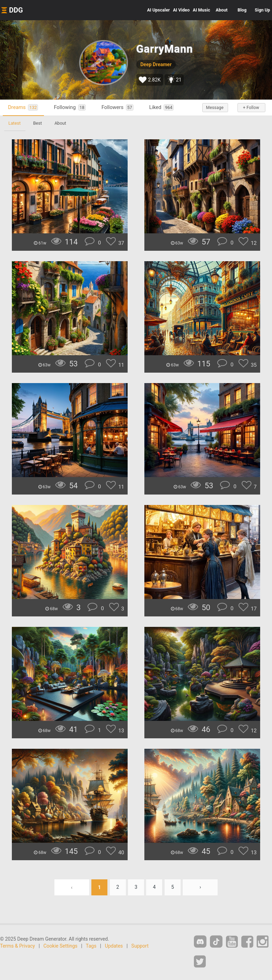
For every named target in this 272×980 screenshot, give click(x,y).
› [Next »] (200, 887)
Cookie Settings (61, 946)
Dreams (23, 107)
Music (202, 10)
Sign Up (263, 10)
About (222, 10)
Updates (114, 946)
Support (140, 946)
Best (37, 123)
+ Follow (251, 108)
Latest (14, 123)
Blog (242, 10)
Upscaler (158, 10)
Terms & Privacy (17, 946)
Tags (91, 946)
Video (181, 10)
